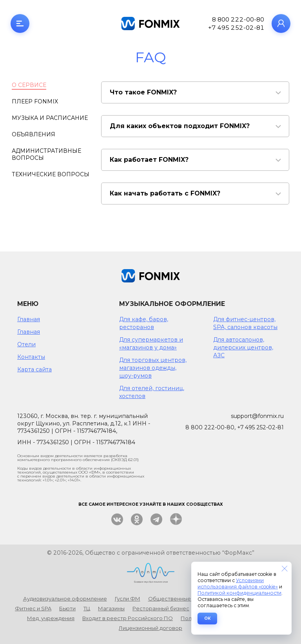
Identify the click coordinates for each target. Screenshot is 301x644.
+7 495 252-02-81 (236, 28)
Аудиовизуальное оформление (65, 599)
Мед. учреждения (51, 618)
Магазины (111, 608)
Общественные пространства (189, 599)
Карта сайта (34, 369)
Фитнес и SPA (33, 608)
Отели (26, 344)
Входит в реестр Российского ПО (128, 618)
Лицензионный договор (150, 628)
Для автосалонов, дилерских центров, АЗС (243, 347)
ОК (207, 618)
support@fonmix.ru (257, 416)
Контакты (31, 357)
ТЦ (87, 608)
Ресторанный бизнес (161, 608)
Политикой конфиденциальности (239, 593)
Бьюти (67, 608)
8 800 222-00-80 (238, 19)
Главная (29, 319)
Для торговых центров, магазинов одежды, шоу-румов (153, 368)
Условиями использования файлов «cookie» (238, 583)
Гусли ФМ (128, 599)
